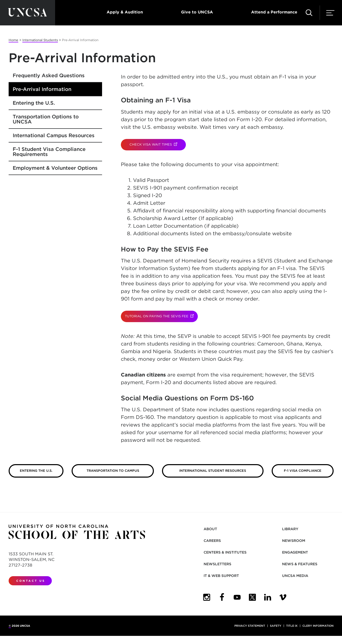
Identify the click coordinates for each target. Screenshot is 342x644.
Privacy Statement (250, 626)
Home (13, 40)
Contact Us (31, 581)
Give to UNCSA (197, 12)
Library (290, 529)
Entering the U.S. (34, 103)
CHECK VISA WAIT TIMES (158, 144)
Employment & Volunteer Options (55, 168)
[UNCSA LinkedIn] (268, 597)
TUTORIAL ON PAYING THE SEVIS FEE (161, 316)
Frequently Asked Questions (49, 75)
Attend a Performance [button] (274, 12)
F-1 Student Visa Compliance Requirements (49, 152)
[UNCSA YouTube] (237, 597)
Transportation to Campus (113, 471)
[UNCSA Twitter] (252, 597)
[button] (309, 13)
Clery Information (318, 626)
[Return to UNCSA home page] (28, 13)
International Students (40, 40)
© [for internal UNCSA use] (10, 626)
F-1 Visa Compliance (303, 471)
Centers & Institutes (225, 552)
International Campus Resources (54, 135)
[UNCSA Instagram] (207, 597)
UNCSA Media (295, 576)
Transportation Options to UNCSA (46, 119)
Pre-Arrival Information (42, 89)
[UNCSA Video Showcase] (283, 597)
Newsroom (294, 541)
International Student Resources (213, 471)
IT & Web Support (221, 576)
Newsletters (217, 564)
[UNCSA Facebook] (222, 597)
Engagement (295, 552)
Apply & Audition (125, 12)
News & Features (300, 564)
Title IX (292, 626)
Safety (276, 626)
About (210, 529)
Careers (212, 541)
